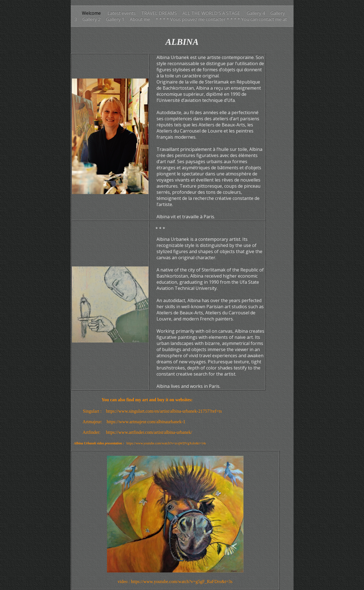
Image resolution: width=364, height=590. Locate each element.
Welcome (91, 13)
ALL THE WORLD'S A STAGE (212, 13)
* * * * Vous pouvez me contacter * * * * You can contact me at (221, 19)
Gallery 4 (256, 13)
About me (140, 19)
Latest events (121, 13)
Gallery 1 (115, 19)
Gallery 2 (91, 19)
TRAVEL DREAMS (159, 13)
